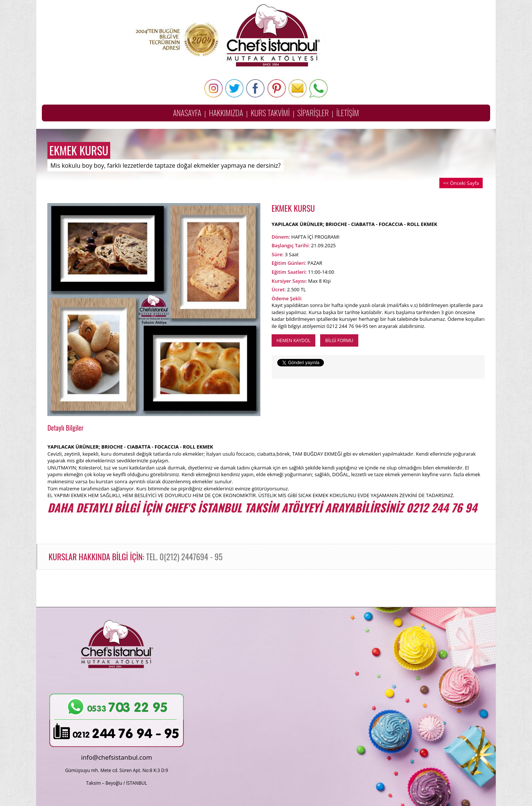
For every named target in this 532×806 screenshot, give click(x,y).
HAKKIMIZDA (226, 113)
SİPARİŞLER (313, 113)
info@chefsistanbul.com (117, 757)
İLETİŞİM (348, 113)
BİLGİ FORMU (339, 340)
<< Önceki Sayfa (461, 183)
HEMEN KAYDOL (293, 340)
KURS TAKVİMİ (270, 113)
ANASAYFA (187, 113)
